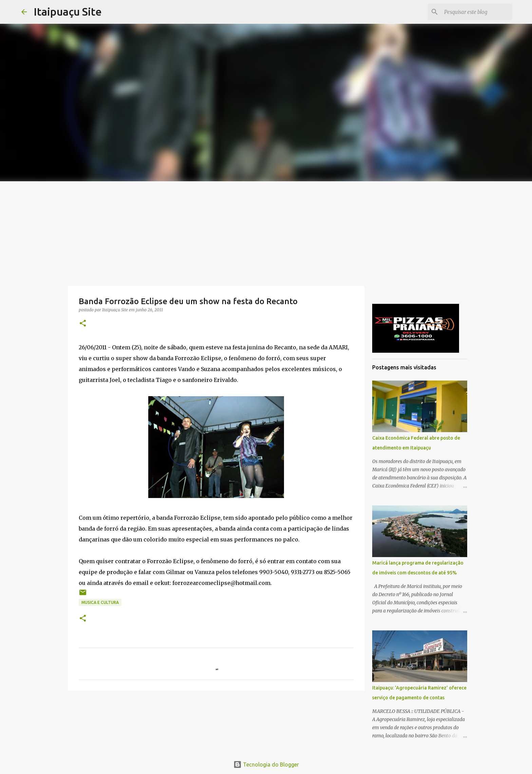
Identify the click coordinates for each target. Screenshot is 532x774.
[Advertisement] (266, 232)
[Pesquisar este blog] (476, 12)
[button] (83, 324)
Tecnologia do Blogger (266, 764)
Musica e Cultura (100, 602)
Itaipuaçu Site (68, 12)
